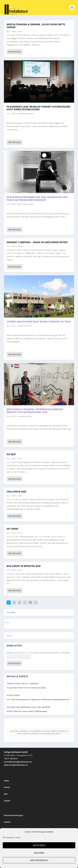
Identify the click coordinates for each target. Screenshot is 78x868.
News (6, 781)
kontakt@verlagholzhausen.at (18, 762)
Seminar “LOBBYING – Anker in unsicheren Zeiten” (38, 242)
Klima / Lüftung (23, 204)
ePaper (7, 801)
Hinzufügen (14, 663)
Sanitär (7, 822)
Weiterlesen (15, 52)
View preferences (39, 860)
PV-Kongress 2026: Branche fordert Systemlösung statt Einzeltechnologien (39, 108)
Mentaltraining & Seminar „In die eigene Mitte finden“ (36, 26)
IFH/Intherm (13, 695)
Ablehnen (39, 853)
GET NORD (13, 529)
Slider (32, 204)
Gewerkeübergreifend (26, 114)
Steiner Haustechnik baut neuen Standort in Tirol (39, 322)
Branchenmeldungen (14, 815)
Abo (6, 794)
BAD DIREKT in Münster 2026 (24, 566)
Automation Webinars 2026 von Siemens (28, 707)
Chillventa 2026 (16, 492)
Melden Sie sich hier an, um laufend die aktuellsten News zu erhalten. (39, 653)
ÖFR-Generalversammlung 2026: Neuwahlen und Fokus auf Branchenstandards (37, 199)
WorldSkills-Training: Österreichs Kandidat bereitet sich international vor (35, 411)
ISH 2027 (11, 454)
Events (20, 31)
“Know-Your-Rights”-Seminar (22, 684)
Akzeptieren (39, 845)
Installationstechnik (25, 326)
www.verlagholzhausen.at (16, 765)
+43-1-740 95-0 (11, 759)
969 (30, 602)
